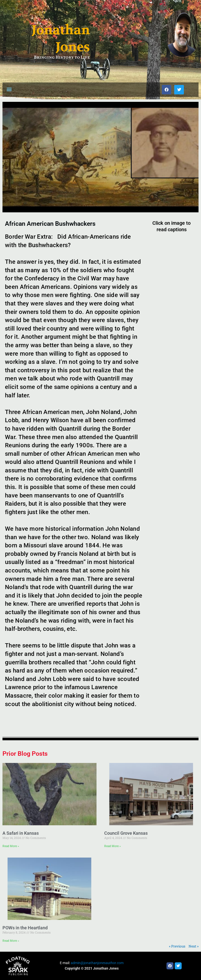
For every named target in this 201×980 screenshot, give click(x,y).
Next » (194, 946)
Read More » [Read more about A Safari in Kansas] (11, 846)
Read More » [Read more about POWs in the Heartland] (11, 941)
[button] (9, 89)
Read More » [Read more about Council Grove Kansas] (113, 846)
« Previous (177, 946)
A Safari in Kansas (21, 833)
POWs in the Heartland (25, 928)
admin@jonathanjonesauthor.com (97, 963)
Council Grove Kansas (126, 833)
